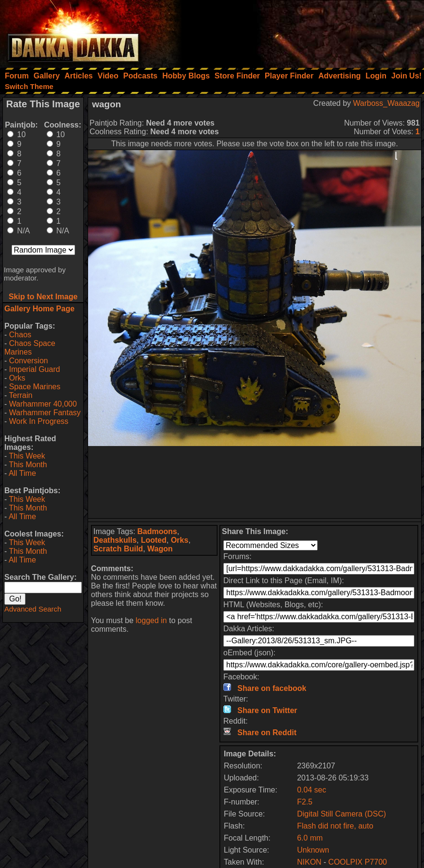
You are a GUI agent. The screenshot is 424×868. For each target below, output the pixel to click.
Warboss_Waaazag (386, 103)
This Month (28, 465)
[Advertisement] (295, 31)
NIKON (309, 862)
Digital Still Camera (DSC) (341, 814)
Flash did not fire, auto (335, 826)
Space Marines (35, 387)
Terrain (20, 395)
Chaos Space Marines (30, 348)
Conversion (29, 361)
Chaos (20, 335)
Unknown (313, 850)
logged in (151, 620)
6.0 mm (310, 838)
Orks (17, 378)
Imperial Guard (35, 369)
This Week (27, 456)
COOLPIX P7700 (358, 862)
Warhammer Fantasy (45, 413)
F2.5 (305, 802)
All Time (22, 473)
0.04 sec (311, 790)
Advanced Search (33, 609)
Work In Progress (39, 421)
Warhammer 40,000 (43, 404)
